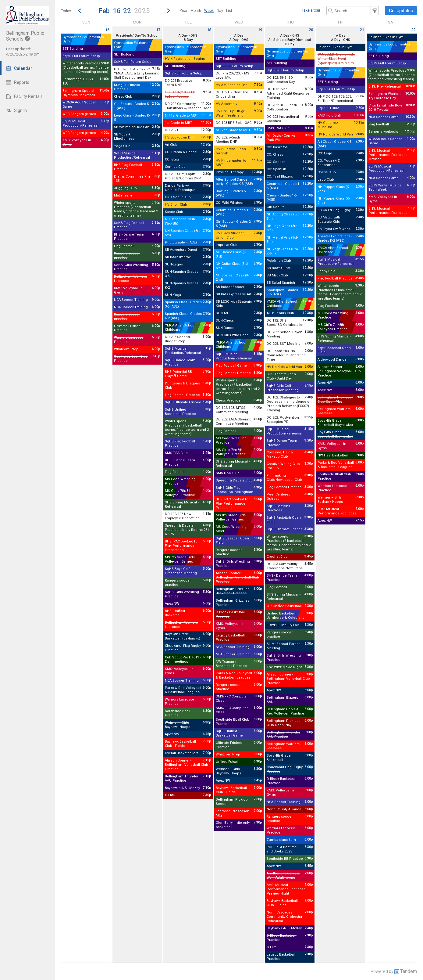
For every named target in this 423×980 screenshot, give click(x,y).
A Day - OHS (188, 36)
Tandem (409, 971)
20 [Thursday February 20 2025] (311, 30)
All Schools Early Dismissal (290, 40)
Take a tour (311, 10)
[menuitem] (184, 11)
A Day (239, 36)
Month (196, 11)
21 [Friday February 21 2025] (362, 30)
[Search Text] (353, 11)
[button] (124, 11)
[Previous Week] (80, 11)
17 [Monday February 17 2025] (158, 30)
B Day (188, 40)
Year (184, 11)
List (229, 11)
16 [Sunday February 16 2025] (107, 30)
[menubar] (206, 11)
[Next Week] (169, 11)
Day (220, 11)
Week (209, 11)
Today (66, 11)
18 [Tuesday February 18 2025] (209, 30)
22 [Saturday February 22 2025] (413, 30)
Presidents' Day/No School (137, 36)
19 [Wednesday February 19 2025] (260, 30)
